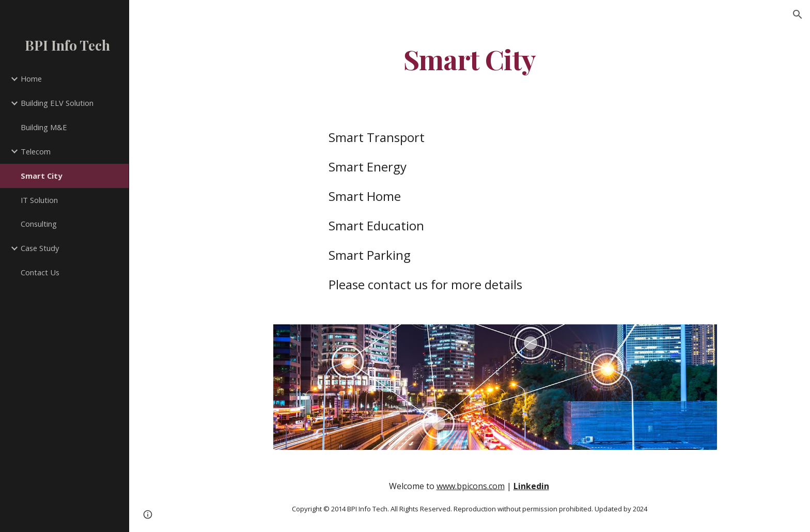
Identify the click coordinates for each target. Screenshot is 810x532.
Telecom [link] (36, 151)
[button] (798, 14)
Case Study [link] (40, 248)
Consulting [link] (39, 224)
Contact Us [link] (40, 272)
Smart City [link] (41, 176)
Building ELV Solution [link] (57, 103)
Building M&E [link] (44, 127)
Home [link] (31, 79)
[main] (470, 59)
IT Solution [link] (39, 200)
